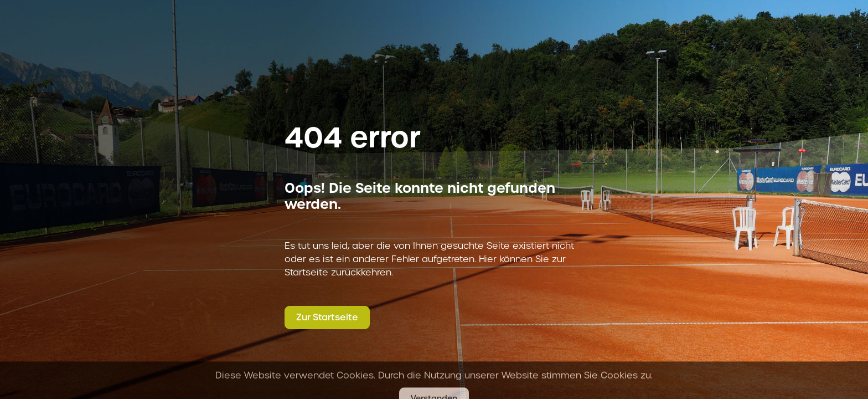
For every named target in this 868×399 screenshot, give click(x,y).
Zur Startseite (327, 317)
